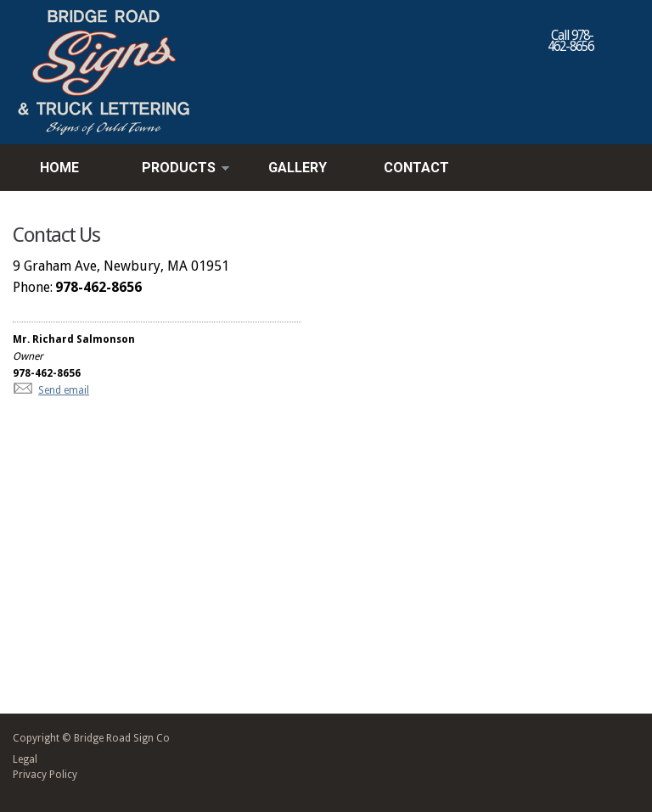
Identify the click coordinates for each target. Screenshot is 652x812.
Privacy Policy (45, 775)
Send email (64, 390)
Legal (25, 759)
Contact (416, 168)
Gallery (298, 168)
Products (174, 168)
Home (59, 168)
